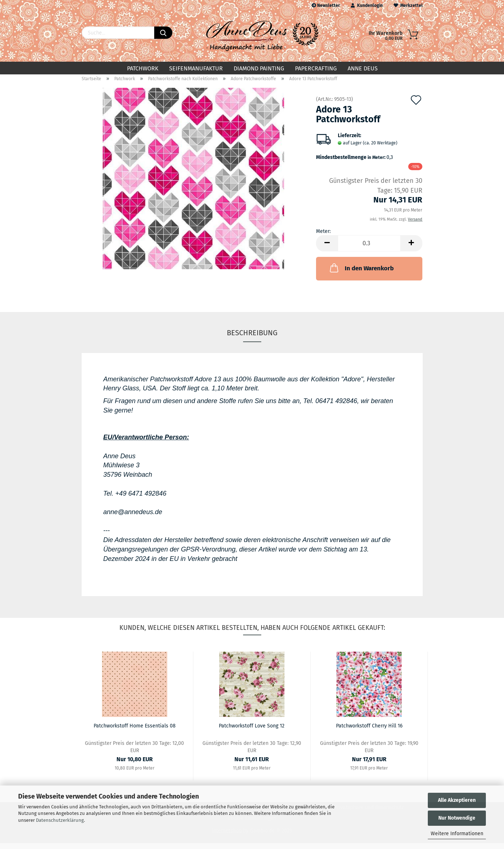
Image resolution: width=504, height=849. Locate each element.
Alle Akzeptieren (457, 800)
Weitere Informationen (457, 834)
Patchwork (143, 68)
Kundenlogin (367, 5)
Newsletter (326, 5)
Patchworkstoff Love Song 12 (252, 732)
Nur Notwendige (457, 818)
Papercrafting (316, 68)
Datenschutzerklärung (60, 820)
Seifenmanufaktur (196, 68)
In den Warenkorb (361, 274)
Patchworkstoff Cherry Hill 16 (369, 732)
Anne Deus (363, 68)
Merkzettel (408, 5)
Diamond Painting (259, 68)
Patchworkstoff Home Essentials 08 (135, 732)
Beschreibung (252, 339)
